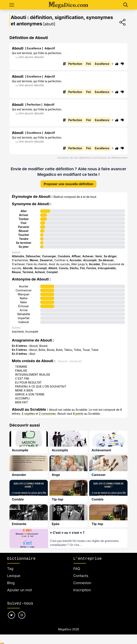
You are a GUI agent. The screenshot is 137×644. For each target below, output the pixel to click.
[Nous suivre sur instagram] (22, 614)
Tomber (24, 219)
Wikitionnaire (119, 158)
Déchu (74, 268)
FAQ (77, 568)
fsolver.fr (75, 361)
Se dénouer (106, 260)
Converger (49, 256)
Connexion (82, 582)
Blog (11, 582)
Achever (88, 256)
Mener (34, 260)
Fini (82, 268)
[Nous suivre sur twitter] (11, 614)
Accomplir (90, 260)
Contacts (81, 575)
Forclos (91, 268)
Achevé (40, 272)
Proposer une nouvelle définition (68, 184)
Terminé (28, 272)
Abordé (28, 268)
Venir (99, 256)
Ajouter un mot (19, 589)
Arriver (24, 215)
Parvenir (24, 227)
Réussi (16, 272)
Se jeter (24, 247)
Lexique (14, 575)
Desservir (46, 260)
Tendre (24, 239)
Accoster (76, 260)
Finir (24, 223)
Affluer (76, 256)
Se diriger (110, 256)
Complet (52, 272)
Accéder (95, 264)
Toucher (24, 235)
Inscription (82, 589)
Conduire (64, 256)
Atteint (53, 268)
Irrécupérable (107, 268)
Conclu (63, 268)
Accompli (40, 268)
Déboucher (33, 256)
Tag (10, 568)
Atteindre (18, 256)
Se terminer (24, 243)
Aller (24, 211)
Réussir (24, 231)
